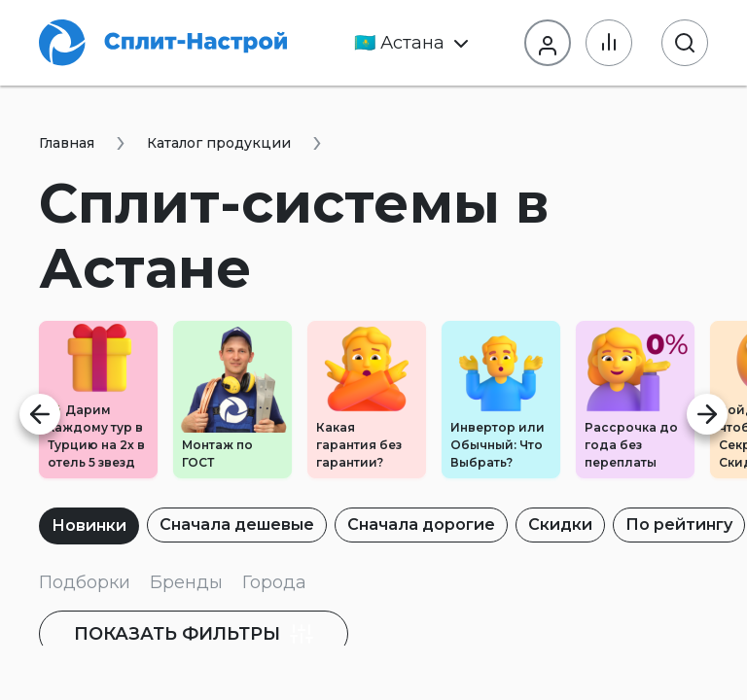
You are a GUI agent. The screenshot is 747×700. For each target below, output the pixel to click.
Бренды (186, 582)
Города (274, 582)
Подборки (85, 582)
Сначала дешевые (237, 525)
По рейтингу (679, 525)
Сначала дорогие (421, 525)
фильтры (194, 634)
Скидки (560, 525)
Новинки (89, 525)
